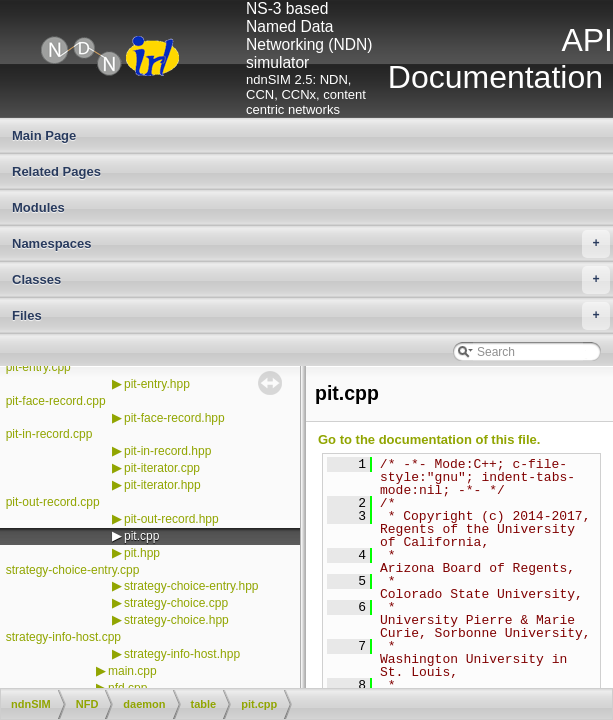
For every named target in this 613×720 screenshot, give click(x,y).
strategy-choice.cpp (176, 603)
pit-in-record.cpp (49, 434)
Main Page (44, 135)
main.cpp (132, 671)
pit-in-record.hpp (167, 451)
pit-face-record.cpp (56, 401)
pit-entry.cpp (38, 367)
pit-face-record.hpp (174, 418)
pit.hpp (142, 553)
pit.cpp (141, 536)
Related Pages (56, 171)
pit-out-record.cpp (53, 502)
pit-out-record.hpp (171, 519)
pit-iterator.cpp (162, 468)
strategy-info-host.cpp (63, 637)
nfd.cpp (127, 688)
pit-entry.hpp (157, 384)
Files (311, 316)
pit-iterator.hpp (162, 485)
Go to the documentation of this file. (429, 439)
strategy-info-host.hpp (182, 654)
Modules (38, 207)
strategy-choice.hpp (176, 620)
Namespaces (311, 244)
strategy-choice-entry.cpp (73, 570)
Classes (311, 280)
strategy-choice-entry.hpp (191, 586)
